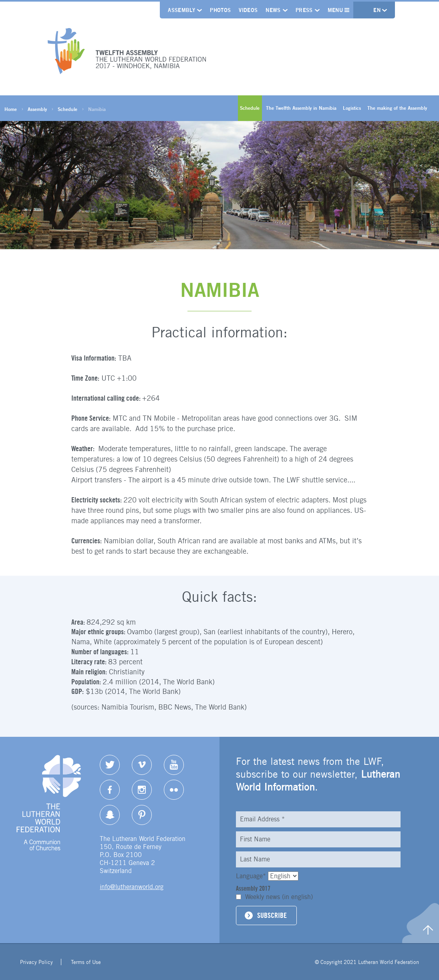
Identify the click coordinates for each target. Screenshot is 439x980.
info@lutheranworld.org (132, 887)
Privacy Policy (36, 962)
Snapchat (110, 815)
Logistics (352, 108)
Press (304, 10)
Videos (248, 10)
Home (11, 109)
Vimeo (142, 765)
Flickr (174, 790)
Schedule (67, 109)
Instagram (142, 790)
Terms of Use (86, 962)
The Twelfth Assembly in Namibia (301, 108)
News (273, 10)
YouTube (174, 765)
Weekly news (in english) (279, 897)
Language (252, 876)
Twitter (110, 765)
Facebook (110, 790)
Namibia (97, 109)
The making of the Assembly (397, 108)
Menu (339, 10)
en (378, 10)
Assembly (181, 10)
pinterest (142, 815)
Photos (220, 10)
